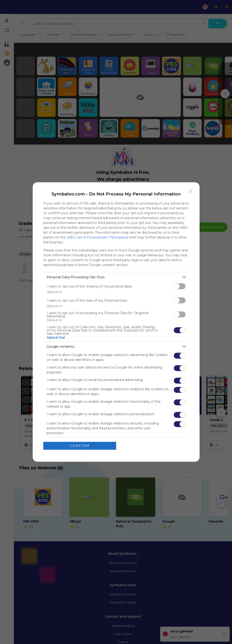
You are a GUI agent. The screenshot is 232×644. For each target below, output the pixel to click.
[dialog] (116, 322)
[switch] (180, 286)
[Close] (191, 191)
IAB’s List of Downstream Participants (98, 237)
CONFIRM (80, 446)
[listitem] (116, 277)
